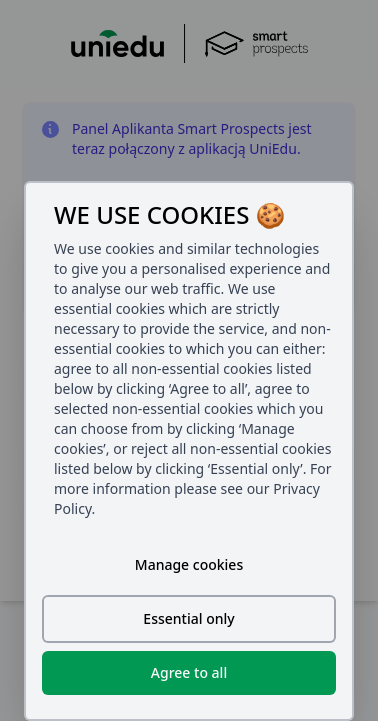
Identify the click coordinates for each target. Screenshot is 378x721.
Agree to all (189, 672)
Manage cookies (189, 564)
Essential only (188, 618)
